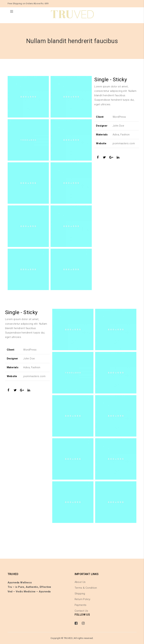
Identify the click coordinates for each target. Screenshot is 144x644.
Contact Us (81, 611)
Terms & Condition (86, 588)
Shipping (80, 594)
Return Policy (83, 599)
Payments (81, 605)
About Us (80, 582)
